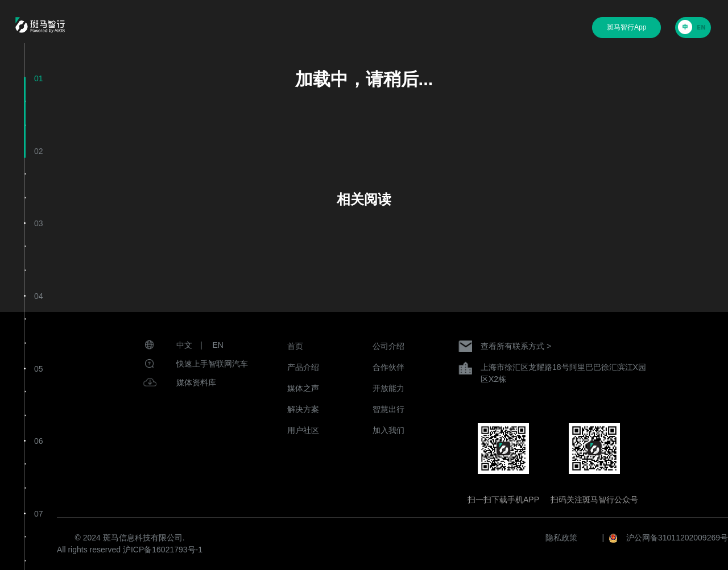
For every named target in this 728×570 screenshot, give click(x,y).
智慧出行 (388, 409)
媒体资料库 (196, 382)
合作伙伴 (388, 367)
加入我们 (388, 430)
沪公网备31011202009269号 (677, 538)
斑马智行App (626, 27)
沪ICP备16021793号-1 (163, 550)
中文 (184, 345)
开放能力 (388, 388)
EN (218, 345)
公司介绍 (388, 346)
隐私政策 (561, 538)
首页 (295, 346)
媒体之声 (303, 388)
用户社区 (303, 430)
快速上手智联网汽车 (212, 364)
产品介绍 (303, 367)
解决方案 (303, 409)
